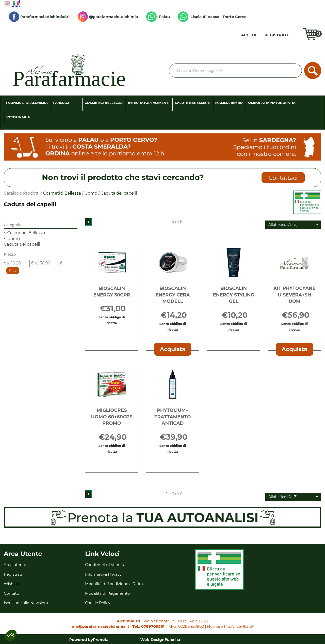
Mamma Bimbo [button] (229, 103)
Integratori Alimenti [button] (149, 103)
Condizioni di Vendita (105, 565)
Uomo (91, 193)
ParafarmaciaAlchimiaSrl (39, 17)
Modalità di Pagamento (107, 593)
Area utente (15, 565)
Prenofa (101, 640)
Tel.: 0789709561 (148, 626)
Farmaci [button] (61, 103)
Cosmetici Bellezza (62, 193)
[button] (293, 225)
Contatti (12, 593)
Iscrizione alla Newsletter (27, 603)
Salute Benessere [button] (192, 103)
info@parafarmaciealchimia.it (100, 626)
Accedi (249, 35)
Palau (158, 17)
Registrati (276, 35)
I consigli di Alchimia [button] (27, 103)
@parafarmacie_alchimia (108, 17)
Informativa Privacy (103, 574)
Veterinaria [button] (18, 117)
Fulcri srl (173, 640)
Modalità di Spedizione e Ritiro (114, 584)
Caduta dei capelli (22, 244)
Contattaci (283, 178)
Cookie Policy (98, 603)
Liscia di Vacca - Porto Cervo (212, 17)
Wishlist (297, 35)
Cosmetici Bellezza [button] (104, 103)
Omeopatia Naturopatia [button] (272, 103)
